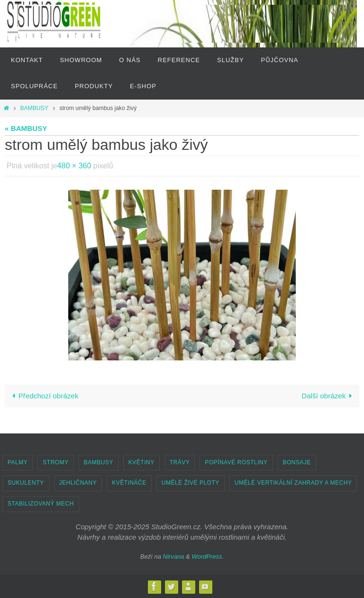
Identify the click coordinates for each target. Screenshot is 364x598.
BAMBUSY (34, 108)
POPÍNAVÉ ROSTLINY (236, 462)
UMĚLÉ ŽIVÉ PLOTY (191, 483)
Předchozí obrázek (43, 396)
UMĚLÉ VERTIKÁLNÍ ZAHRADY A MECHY (293, 483)
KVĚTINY (141, 462)
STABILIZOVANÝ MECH (41, 504)
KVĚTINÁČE (129, 483)
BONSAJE (297, 462)
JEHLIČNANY (78, 483)
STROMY (55, 462)
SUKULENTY (26, 483)
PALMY (18, 462)
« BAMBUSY (26, 128)
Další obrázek (328, 396)
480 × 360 (74, 166)
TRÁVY (180, 462)
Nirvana (174, 557)
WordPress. (208, 557)
